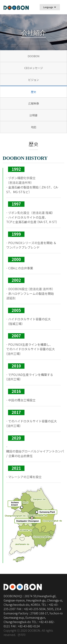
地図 (34, 127)
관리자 (22, 635)
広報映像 (34, 103)
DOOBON (34, 56)
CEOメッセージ (34, 68)
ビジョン (34, 80)
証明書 (33, 115)
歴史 (34, 92)
